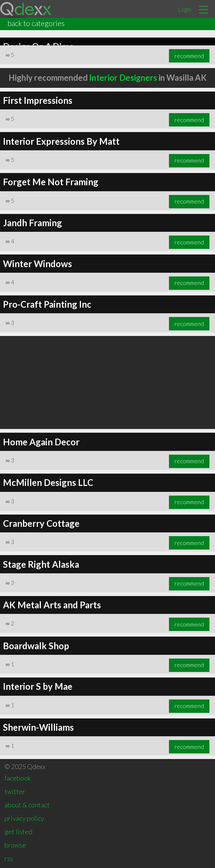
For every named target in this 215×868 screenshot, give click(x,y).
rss (9, 858)
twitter (15, 791)
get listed (18, 832)
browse (15, 845)
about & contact (27, 805)
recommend (189, 56)
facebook (18, 778)
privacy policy (24, 818)
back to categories (36, 23)
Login (185, 9)
